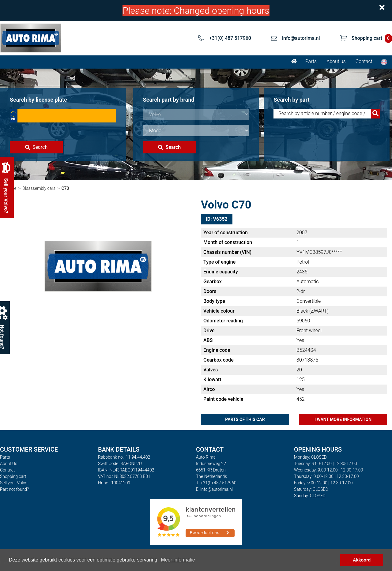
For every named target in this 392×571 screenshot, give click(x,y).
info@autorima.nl (301, 38)
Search (36, 147)
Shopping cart (13, 476)
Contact (364, 61)
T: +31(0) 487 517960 (216, 483)
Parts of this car (245, 419)
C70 (65, 188)
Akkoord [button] (362, 560)
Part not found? (14, 489)
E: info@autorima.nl (214, 489)
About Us (9, 464)
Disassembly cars (39, 188)
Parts (311, 61)
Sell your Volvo (14, 483)
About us (336, 61)
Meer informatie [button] (178, 560)
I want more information (343, 419)
